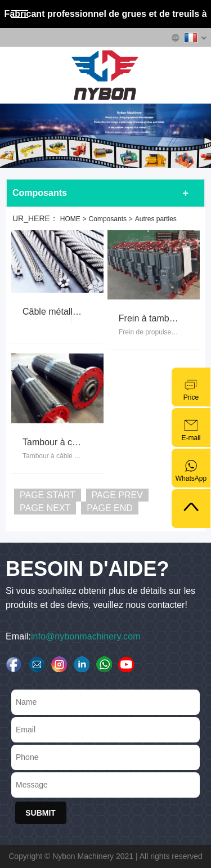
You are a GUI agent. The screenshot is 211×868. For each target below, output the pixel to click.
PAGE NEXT (45, 508)
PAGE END (110, 508)
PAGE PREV (117, 495)
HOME (70, 219)
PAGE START (48, 495)
